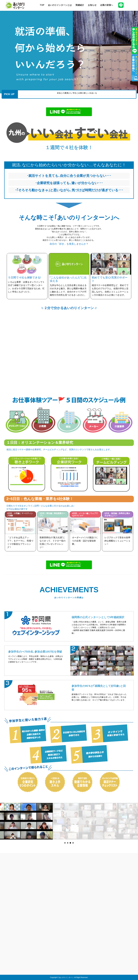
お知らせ (92, 5)
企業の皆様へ (107, 5)
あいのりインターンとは (60, 5)
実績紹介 (80, 5)
